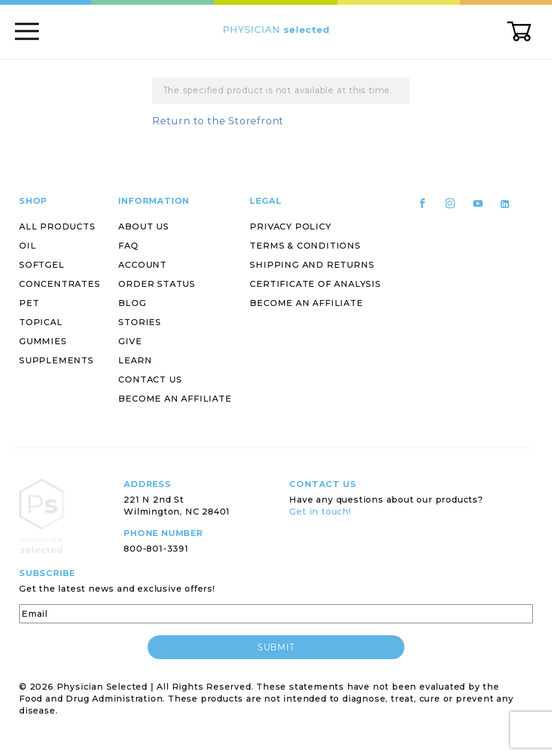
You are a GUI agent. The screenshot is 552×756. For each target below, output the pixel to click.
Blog (132, 303)
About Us (143, 227)
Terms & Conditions (305, 246)
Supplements (56, 360)
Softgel (42, 265)
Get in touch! (320, 512)
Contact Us (150, 379)
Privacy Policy (290, 227)
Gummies (43, 341)
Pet (29, 303)
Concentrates (60, 284)
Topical (41, 322)
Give (130, 341)
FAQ (128, 246)
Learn (135, 360)
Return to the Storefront (218, 121)
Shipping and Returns (312, 265)
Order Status (157, 284)
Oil (27, 246)
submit (276, 647)
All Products (57, 227)
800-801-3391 (156, 549)
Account (142, 265)
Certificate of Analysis (315, 284)
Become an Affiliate (175, 399)
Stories (140, 322)
